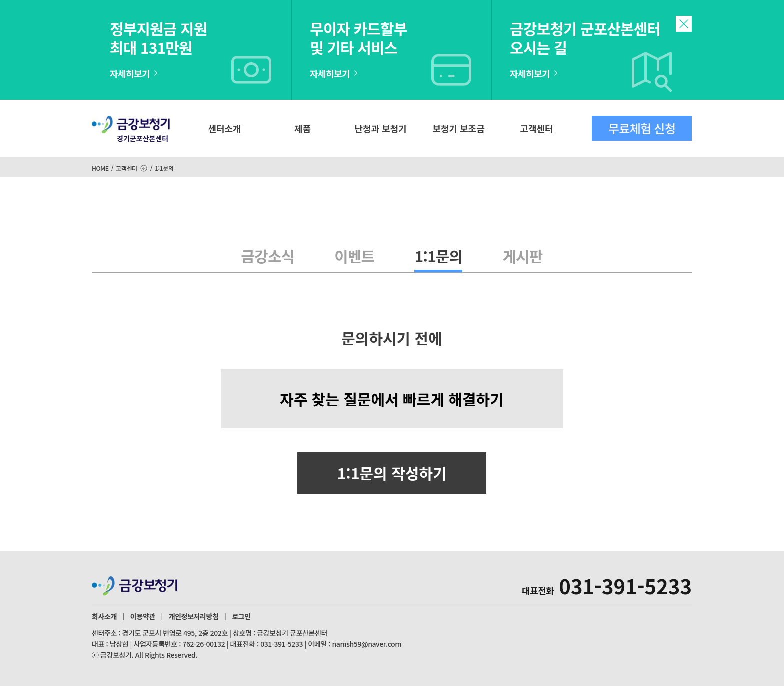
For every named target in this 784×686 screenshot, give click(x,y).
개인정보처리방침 (194, 616)
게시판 (522, 256)
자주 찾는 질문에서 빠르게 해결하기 (392, 399)
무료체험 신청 (642, 128)
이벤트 (354, 256)
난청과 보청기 (380, 128)
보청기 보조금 (458, 128)
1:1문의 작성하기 (392, 473)
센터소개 (224, 128)
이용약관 (143, 616)
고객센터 (536, 128)
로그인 (241, 616)
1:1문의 (438, 256)
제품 (303, 128)
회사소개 (104, 616)
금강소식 (268, 256)
